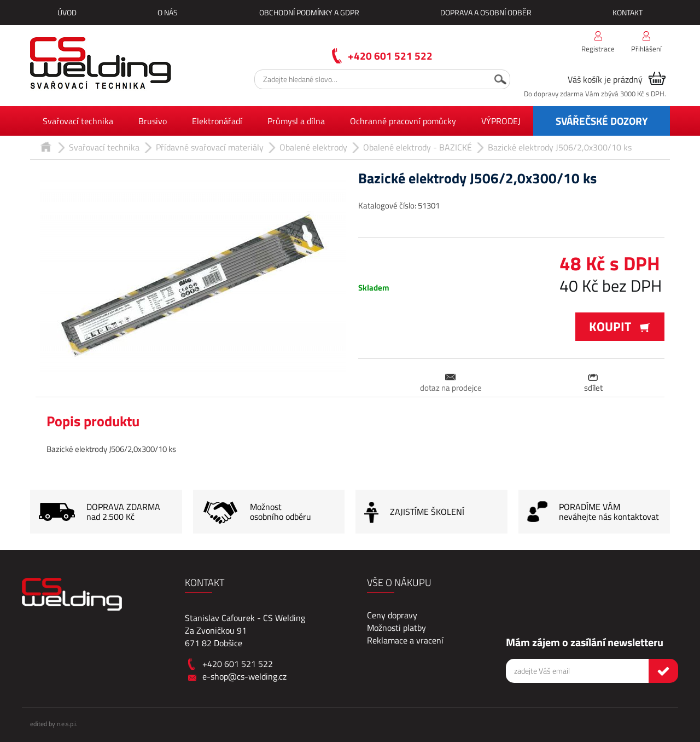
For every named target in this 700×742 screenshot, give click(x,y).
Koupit (620, 326)
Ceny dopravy (392, 615)
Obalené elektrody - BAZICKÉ (418, 147)
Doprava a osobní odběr (486, 12)
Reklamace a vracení (405, 640)
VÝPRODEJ (501, 121)
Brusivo (153, 121)
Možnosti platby (396, 628)
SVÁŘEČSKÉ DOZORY (602, 121)
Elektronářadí (217, 121)
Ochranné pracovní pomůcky (403, 121)
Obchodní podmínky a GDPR (309, 12)
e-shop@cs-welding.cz (244, 676)
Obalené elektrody (313, 147)
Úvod (67, 12)
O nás (168, 12)
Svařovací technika (78, 121)
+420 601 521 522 (390, 56)
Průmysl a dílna (296, 121)
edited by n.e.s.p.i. (54, 724)
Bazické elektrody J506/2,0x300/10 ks (560, 147)
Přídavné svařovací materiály (210, 147)
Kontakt (628, 12)
